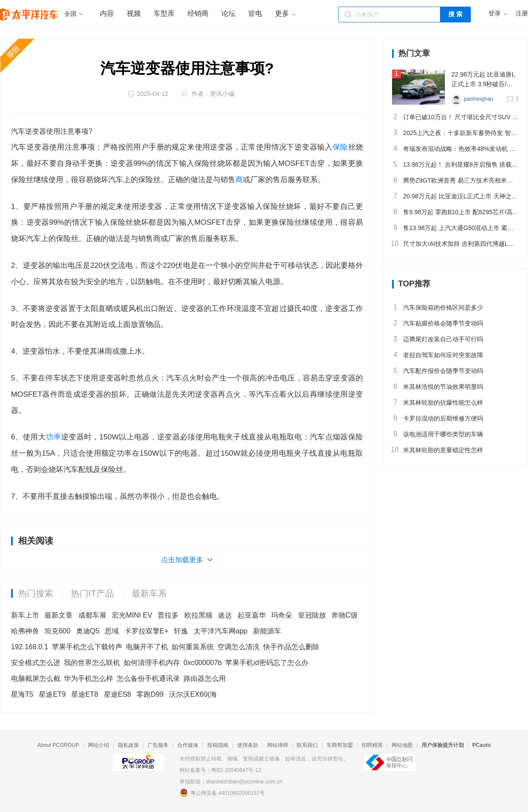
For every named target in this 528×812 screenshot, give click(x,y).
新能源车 (267, 631)
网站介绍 (99, 745)
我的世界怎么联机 (92, 663)
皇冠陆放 (312, 615)
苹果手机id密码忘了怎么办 (267, 663)
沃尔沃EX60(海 (193, 694)
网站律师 (278, 745)
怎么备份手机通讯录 (148, 678)
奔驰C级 (345, 615)
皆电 (255, 13)
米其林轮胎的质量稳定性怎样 (438, 450)
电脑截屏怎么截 (36, 678)
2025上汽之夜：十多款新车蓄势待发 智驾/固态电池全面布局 (455, 133)
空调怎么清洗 (238, 647)
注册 (522, 13)
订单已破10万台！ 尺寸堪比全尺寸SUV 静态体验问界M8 (455, 117)
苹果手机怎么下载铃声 (87, 647)
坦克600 (57, 631)
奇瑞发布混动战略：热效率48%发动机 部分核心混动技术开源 (455, 149)
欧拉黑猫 (198, 615)
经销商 (198, 13)
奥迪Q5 (88, 631)
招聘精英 (372, 745)
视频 (134, 13)
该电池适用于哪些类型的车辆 (438, 434)
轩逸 (181, 631)
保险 (340, 147)
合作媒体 (188, 745)
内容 (107, 13)
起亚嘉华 (252, 615)
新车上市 (25, 615)
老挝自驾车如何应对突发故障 (438, 355)
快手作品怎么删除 (291, 647)
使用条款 (248, 745)
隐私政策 (128, 745)
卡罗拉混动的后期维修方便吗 (438, 418)
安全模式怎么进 (36, 663)
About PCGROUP (58, 745)
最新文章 (59, 615)
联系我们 (307, 745)
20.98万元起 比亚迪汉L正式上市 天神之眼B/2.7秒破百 (455, 196)
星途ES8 (117, 694)
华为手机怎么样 (88, 678)
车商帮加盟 (340, 745)
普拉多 (168, 615)
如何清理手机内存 (152, 663)
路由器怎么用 (205, 678)
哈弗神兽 (25, 631)
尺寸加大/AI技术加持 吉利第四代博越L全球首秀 (455, 244)
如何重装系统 (193, 647)
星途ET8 (85, 694)
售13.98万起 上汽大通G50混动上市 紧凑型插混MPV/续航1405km (455, 228)
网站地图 (402, 745)
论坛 (228, 13)
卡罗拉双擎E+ (147, 631)
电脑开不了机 (147, 647)
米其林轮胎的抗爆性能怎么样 (438, 402)
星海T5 (22, 694)
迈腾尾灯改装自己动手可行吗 (438, 339)
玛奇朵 (282, 615)
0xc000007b (203, 663)
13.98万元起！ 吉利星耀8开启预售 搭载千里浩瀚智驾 (455, 165)
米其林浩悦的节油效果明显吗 (438, 387)
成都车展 (92, 615)
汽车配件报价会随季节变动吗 (438, 371)
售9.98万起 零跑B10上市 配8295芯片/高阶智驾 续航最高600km (455, 212)
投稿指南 (218, 745)
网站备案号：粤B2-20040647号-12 (220, 770)
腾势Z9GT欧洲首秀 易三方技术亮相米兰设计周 (455, 180)
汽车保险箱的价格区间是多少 (438, 307)
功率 (53, 437)
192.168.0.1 (30, 647)
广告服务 (158, 745)
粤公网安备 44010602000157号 (222, 793)
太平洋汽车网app (221, 631)
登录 (495, 13)
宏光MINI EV (132, 615)
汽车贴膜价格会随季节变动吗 (438, 323)
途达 (225, 615)
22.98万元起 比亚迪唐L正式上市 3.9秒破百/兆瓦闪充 (483, 80)
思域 (112, 631)
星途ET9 (52, 694)
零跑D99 (150, 694)
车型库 (164, 13)
